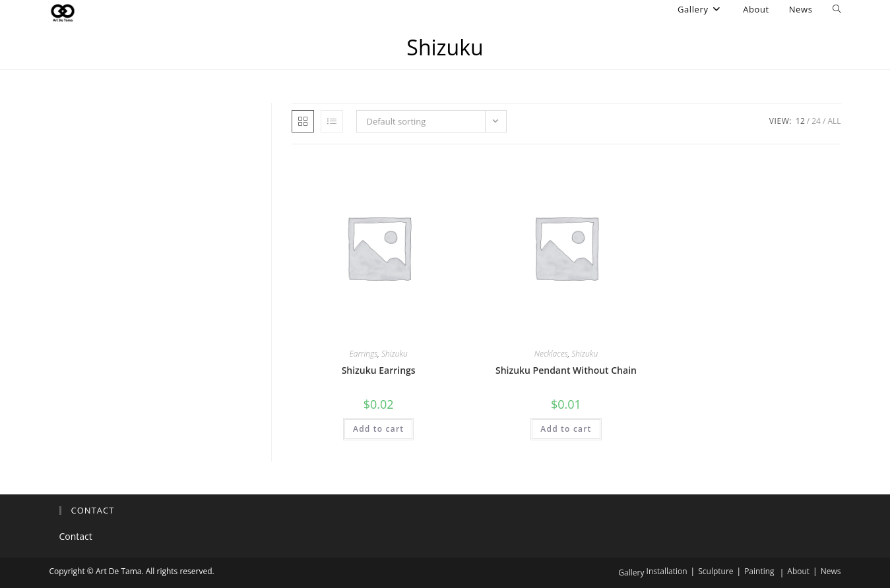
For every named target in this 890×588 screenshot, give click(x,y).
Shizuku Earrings (379, 370)
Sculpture (715, 571)
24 (816, 121)
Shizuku (395, 354)
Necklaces (551, 354)
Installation (667, 571)
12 (800, 121)
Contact (76, 536)
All (834, 121)
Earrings (364, 354)
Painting (759, 571)
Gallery (631, 573)
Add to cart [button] (378, 429)
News (831, 571)
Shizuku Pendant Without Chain (566, 370)
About (798, 571)
